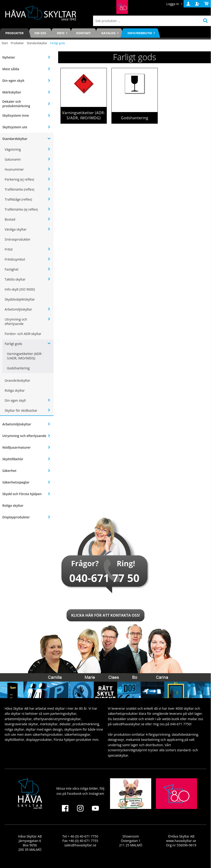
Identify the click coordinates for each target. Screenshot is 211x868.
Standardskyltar (37, 43)
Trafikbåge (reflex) (18, 199)
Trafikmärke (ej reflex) (21, 209)
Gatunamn (13, 159)
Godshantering (18, 368)
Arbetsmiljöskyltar (18, 309)
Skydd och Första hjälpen (22, 494)
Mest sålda (11, 69)
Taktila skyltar (15, 279)
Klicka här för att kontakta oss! (106, 615)
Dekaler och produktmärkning (16, 104)
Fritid (9, 249)
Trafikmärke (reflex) (19, 189)
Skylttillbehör (13, 459)
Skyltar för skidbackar (21, 410)
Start (5, 43)
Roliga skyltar (15, 390)
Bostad (10, 219)
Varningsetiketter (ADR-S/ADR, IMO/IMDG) (25, 356)
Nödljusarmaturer (17, 447)
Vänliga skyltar (16, 229)
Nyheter (9, 57)
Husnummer (14, 169)
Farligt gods (13, 344)
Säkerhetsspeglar (16, 482)
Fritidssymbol (15, 259)
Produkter (15, 33)
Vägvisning (13, 149)
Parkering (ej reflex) (19, 179)
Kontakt (84, 33)
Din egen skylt (13, 81)
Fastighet (12, 269)
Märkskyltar (12, 92)
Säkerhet (9, 471)
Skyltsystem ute (15, 127)
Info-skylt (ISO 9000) (20, 289)
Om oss (40, 33)
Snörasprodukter (18, 239)
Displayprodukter (16, 517)
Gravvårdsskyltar (17, 380)
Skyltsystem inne (16, 115)
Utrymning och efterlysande (16, 321)
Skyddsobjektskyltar (20, 299)
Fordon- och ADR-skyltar (23, 334)
